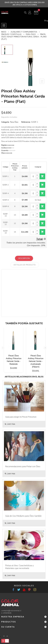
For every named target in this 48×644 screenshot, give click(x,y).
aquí (43, 141)
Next (45, 348)
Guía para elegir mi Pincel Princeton (21, 417)
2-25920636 (6, 613)
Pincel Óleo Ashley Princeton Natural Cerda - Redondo (14, 360)
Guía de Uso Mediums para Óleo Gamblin (23, 516)
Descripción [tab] (24, 258)
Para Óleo (14, 122)
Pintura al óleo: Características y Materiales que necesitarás (19, 567)
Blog (46, 21)
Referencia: (26, 122)
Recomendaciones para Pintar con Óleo (23, 466)
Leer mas (10, 424)
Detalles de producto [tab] (25, 265)
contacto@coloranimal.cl (11, 611)
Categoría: (5, 122)
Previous (3, 348)
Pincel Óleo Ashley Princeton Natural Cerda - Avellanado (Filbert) (36, 361)
